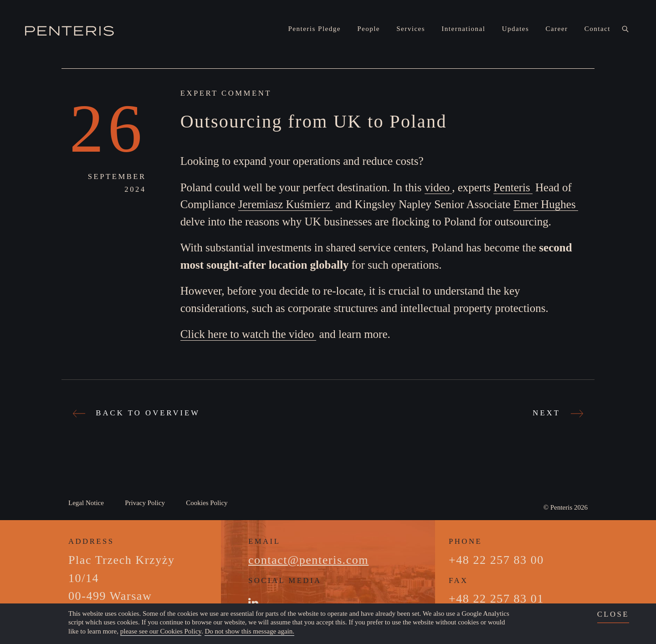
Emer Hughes (545, 204)
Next (557, 413)
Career (557, 29)
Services (411, 29)
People (369, 29)
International (463, 29)
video (437, 187)
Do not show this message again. (249, 631)
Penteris (512, 187)
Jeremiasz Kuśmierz (284, 204)
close (613, 614)
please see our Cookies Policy (161, 631)
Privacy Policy (145, 503)
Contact (597, 29)
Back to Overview (138, 413)
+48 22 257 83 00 (496, 560)
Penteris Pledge (315, 29)
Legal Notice (86, 503)
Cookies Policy (207, 503)
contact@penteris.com (308, 560)
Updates (516, 29)
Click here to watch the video (247, 334)
